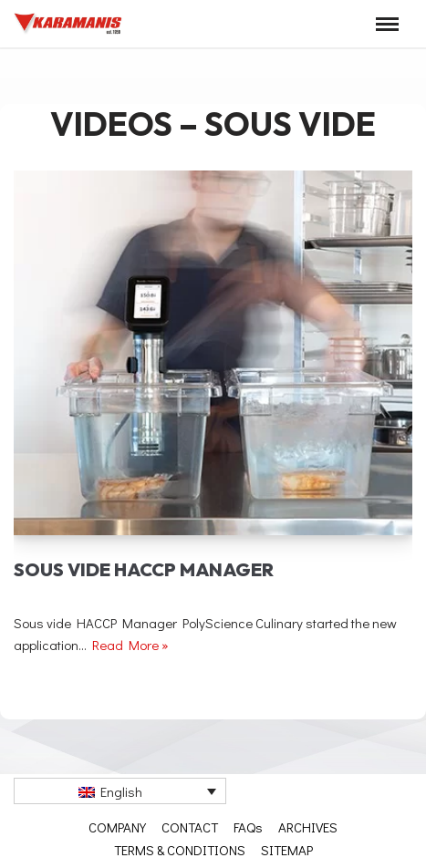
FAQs (248, 827)
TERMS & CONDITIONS (180, 850)
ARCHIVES (308, 827)
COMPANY (117, 827)
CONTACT (190, 827)
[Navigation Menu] (387, 24)
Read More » (130, 645)
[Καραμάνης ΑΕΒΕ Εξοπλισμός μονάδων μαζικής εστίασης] (68, 24)
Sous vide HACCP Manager (144, 569)
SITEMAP (287, 850)
